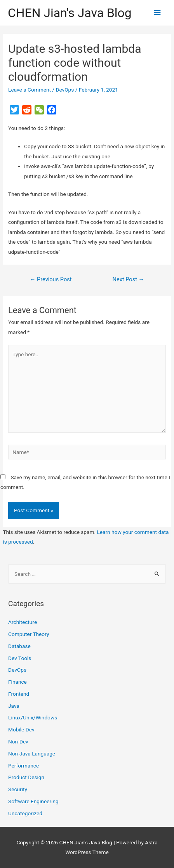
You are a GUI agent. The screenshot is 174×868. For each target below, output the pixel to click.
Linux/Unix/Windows (33, 717)
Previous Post (51, 279)
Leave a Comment (30, 90)
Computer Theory (29, 634)
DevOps (65, 90)
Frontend (19, 694)
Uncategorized (25, 813)
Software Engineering (33, 801)
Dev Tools (20, 658)
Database (19, 646)
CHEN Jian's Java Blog (70, 13)
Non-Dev (18, 742)
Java (14, 706)
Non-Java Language (32, 754)
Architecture (23, 622)
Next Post (129, 279)
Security (18, 789)
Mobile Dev (21, 729)
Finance (17, 682)
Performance (23, 766)
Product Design (26, 777)
